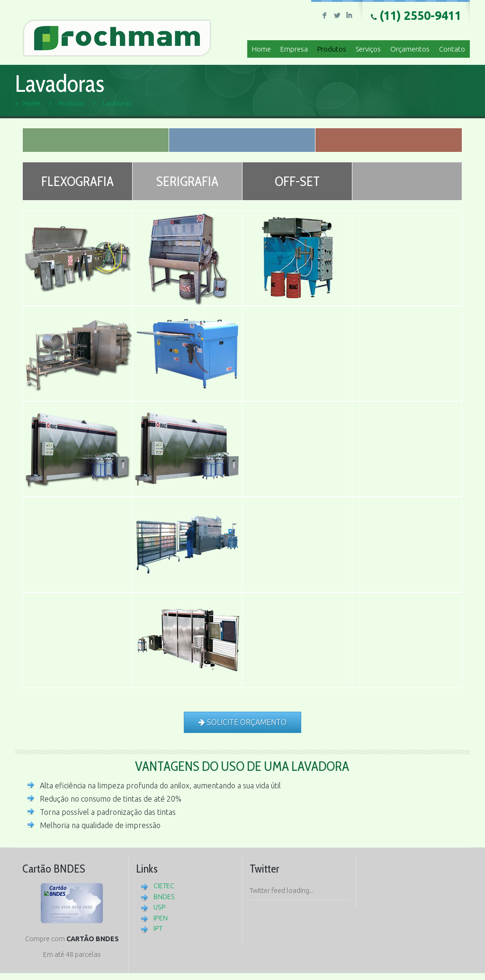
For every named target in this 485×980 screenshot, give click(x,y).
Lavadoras (117, 103)
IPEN (161, 918)
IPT (158, 928)
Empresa (294, 49)
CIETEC (164, 886)
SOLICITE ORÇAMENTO (242, 722)
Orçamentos (410, 49)
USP (160, 907)
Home (261, 49)
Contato (452, 49)
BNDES (164, 897)
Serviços (368, 49)
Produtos (332, 49)
